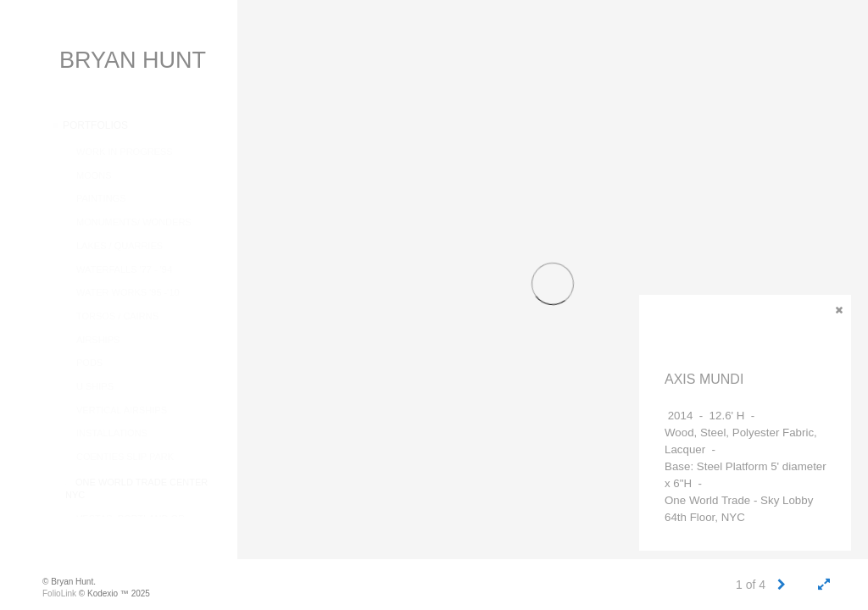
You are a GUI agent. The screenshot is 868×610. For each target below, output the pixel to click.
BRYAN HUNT (133, 60)
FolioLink (59, 593)
